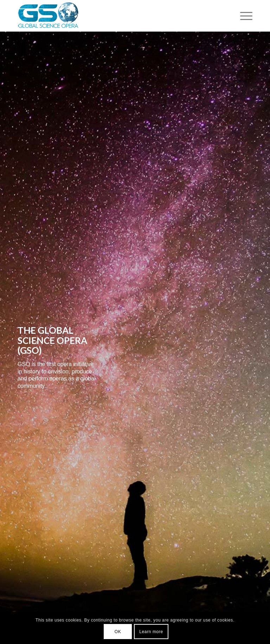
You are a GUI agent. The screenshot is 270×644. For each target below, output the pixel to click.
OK (118, 632)
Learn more (151, 632)
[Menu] (243, 16)
